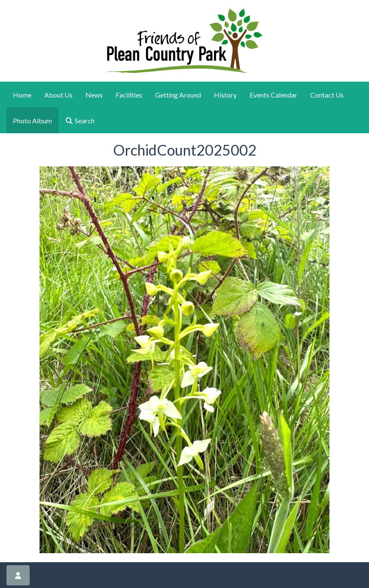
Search (80, 121)
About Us (58, 95)
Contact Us (327, 95)
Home (22, 95)
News (94, 95)
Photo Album (32, 121)
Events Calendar (273, 95)
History (225, 95)
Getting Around (178, 95)
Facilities (129, 95)
